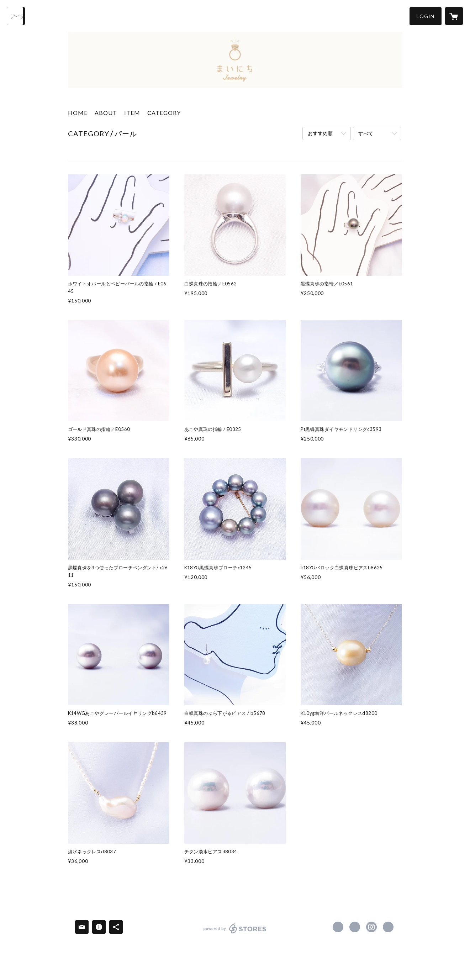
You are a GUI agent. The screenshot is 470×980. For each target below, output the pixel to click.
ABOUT (106, 113)
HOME (78, 113)
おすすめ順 (320, 133)
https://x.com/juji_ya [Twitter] (355, 927)
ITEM (132, 113)
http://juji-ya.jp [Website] (388, 927)
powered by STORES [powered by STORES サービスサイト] (235, 933)
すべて (366, 133)
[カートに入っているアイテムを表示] (454, 16)
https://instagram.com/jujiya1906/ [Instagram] (371, 927)
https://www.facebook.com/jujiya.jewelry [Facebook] (338, 927)
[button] (426, 16)
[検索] (16, 16)
